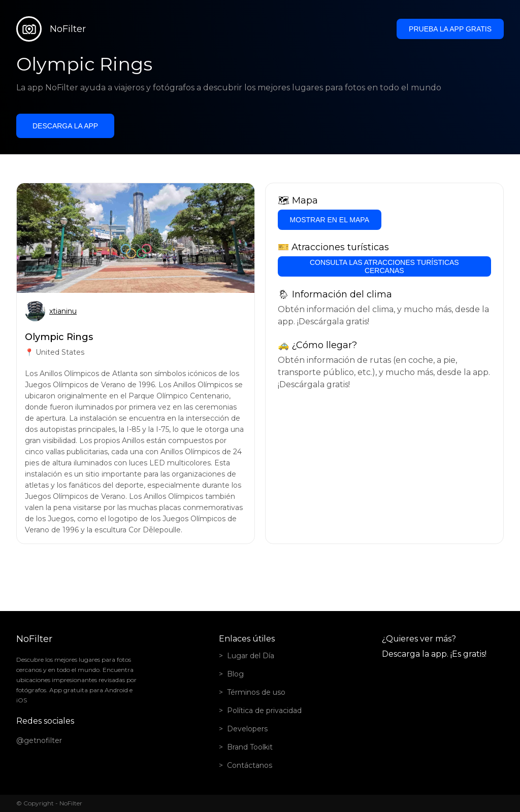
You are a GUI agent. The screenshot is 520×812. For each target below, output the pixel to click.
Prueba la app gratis (450, 29)
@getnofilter (39, 740)
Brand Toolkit (250, 747)
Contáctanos (250, 765)
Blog (235, 674)
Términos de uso (256, 692)
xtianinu (63, 311)
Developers (247, 729)
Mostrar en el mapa (330, 220)
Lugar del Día (251, 656)
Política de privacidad (264, 710)
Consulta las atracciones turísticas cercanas (384, 266)
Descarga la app (65, 126)
